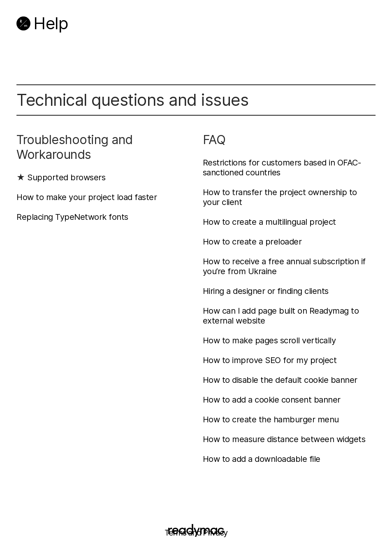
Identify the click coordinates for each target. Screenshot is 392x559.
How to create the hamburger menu (271, 419)
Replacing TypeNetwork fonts (72, 217)
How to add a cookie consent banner (272, 400)
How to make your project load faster (87, 197)
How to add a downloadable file (262, 459)
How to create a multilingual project (269, 222)
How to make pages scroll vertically (269, 340)
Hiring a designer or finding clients (266, 291)
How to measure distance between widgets (284, 439)
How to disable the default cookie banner (280, 380)
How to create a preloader (252, 242)
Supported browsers (66, 177)
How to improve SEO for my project (270, 360)
